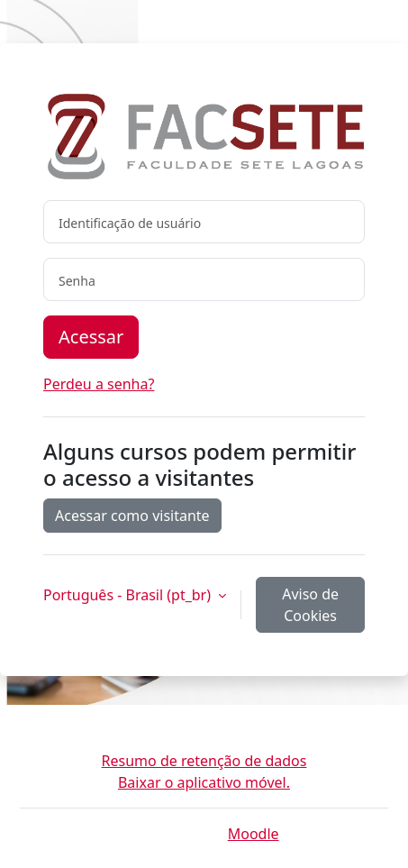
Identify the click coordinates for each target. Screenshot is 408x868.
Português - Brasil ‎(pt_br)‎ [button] (129, 595)
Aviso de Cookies (310, 605)
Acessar (91, 337)
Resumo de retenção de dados (204, 761)
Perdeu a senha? (99, 384)
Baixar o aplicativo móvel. (204, 782)
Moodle (254, 834)
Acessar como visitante (132, 516)
